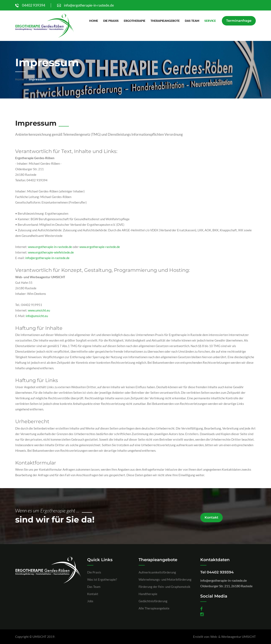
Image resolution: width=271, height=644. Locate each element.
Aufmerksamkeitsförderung (157, 572)
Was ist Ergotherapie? (102, 579)
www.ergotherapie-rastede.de (100, 247)
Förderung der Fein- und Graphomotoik (164, 587)
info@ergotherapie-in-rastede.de (86, 5)
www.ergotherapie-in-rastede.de (50, 247)
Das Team (192, 21)
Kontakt (211, 517)
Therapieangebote (165, 21)
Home (93, 21)
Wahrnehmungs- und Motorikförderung (165, 579)
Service (210, 21)
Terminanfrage (239, 21)
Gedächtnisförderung (153, 601)
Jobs (90, 601)
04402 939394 (30, 5)
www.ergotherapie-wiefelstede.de (51, 252)
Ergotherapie (134, 21)
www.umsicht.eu (39, 310)
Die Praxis (111, 21)
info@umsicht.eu (37, 316)
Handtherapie (148, 594)
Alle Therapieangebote (154, 608)
